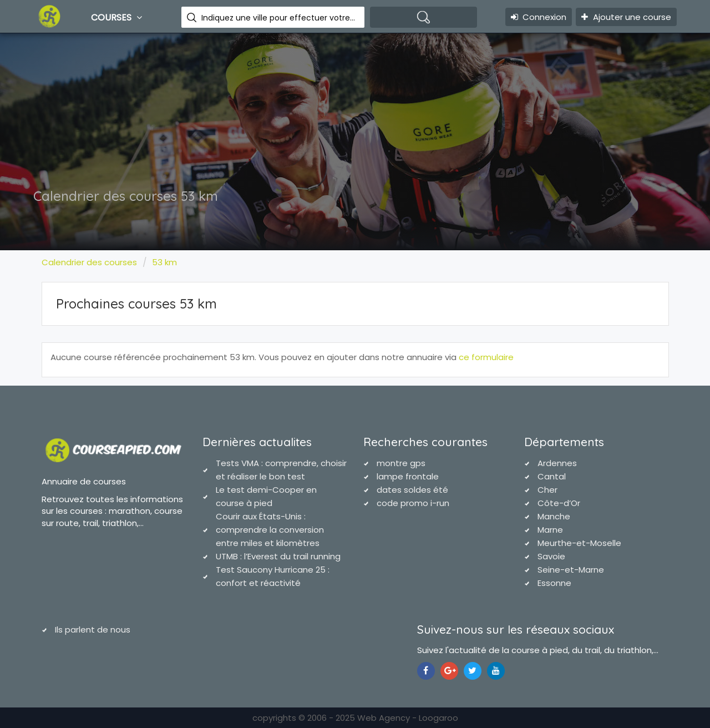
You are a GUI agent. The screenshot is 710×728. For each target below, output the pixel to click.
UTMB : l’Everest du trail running (278, 556)
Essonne (554, 583)
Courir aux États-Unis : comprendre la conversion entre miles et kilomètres (270, 530)
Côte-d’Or (559, 503)
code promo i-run (413, 503)
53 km (164, 262)
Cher (547, 490)
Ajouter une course (626, 17)
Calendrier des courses (89, 262)
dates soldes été (412, 490)
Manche (554, 516)
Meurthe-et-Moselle (579, 543)
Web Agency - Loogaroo (408, 718)
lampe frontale (408, 476)
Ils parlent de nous (93, 630)
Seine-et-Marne (571, 570)
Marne (550, 530)
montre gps (401, 463)
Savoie (551, 556)
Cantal (552, 476)
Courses (118, 17)
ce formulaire (486, 357)
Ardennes (557, 463)
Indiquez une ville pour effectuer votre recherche (279, 18)
